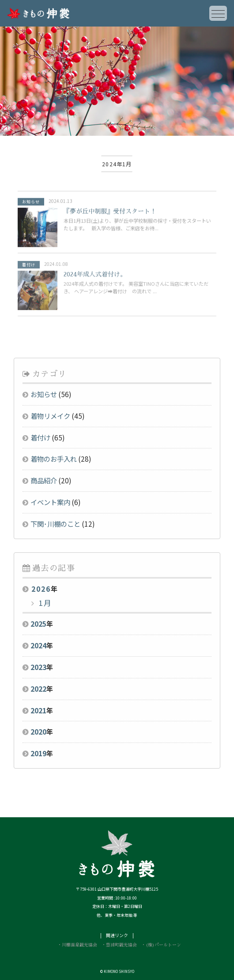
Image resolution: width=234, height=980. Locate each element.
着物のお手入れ (54, 459)
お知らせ (44, 394)
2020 (38, 731)
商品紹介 (44, 480)
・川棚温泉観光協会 (77, 945)
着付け (40, 437)
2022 (38, 689)
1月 (44, 603)
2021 (38, 710)
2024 (38, 645)
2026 (41, 589)
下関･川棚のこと (55, 524)
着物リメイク (50, 416)
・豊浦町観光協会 (119, 945)
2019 (38, 753)
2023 (38, 667)
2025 (38, 624)
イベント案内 (50, 502)
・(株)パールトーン (161, 945)
